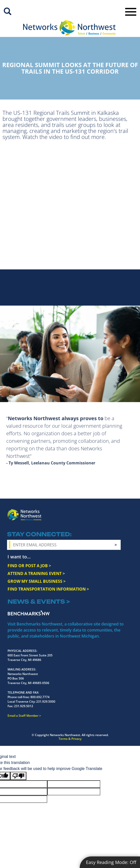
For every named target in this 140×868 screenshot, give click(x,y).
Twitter (105, 513)
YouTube (115, 514)
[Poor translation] (18, 776)
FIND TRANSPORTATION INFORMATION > (48, 589)
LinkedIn (127, 513)
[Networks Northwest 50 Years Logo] (69, 28)
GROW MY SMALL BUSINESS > (37, 581)
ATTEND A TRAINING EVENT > (36, 573)
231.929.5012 (24, 706)
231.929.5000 (46, 702)
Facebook (87, 513)
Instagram (96, 513)
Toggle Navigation (131, 12)
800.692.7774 (40, 697)
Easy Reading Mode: (111, 862)
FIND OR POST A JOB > (29, 566)
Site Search (8, 11)
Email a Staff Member (23, 716)
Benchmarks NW (29, 613)
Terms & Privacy (70, 739)
